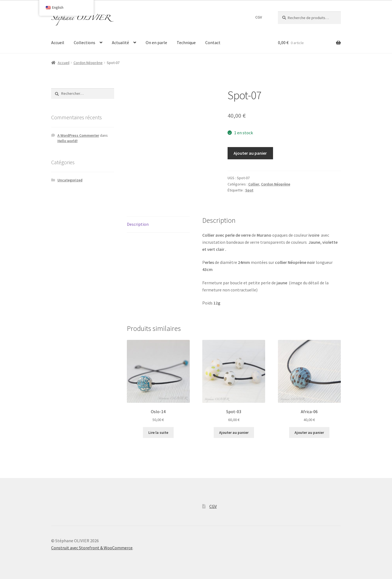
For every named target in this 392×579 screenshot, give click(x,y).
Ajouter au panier (250, 153)
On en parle (156, 42)
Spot (249, 190)
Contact (213, 42)
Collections (85, 42)
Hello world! (68, 141)
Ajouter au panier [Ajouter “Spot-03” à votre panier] (234, 432)
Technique (186, 42)
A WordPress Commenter (78, 135)
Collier (254, 184)
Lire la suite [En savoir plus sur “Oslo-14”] (158, 432)
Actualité (120, 42)
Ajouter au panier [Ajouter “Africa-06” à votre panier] (309, 432)
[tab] (158, 225)
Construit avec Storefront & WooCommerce (92, 548)
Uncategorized (70, 180)
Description (138, 224)
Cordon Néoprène (88, 63)
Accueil (58, 42)
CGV (259, 17)
